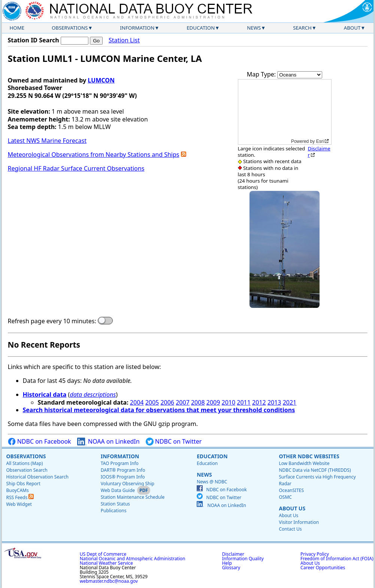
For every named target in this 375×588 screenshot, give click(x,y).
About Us (292, 508)
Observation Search (27, 470)
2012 (259, 402)
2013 (274, 402)
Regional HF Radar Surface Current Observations (76, 168)
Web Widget (19, 504)
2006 (167, 402)
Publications (114, 511)
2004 (137, 402)
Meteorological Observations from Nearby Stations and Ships (94, 154)
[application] (285, 112)
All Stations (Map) (25, 463)
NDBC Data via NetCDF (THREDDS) (315, 470)
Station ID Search (34, 40)
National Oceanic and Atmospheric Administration (133, 559)
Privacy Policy (315, 554)
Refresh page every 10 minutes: (52, 321)
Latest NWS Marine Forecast (47, 141)
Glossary (231, 568)
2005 (152, 402)
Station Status (115, 504)
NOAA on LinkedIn (108, 442)
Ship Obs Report (23, 484)
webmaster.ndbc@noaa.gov (109, 581)
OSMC (285, 497)
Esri (320, 141)
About (352, 28)
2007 (183, 402)
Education (201, 28)
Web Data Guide (118, 490)
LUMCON (101, 80)
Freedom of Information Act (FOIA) (337, 559)
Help (227, 563)
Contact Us (290, 529)
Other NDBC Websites (309, 456)
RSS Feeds (20, 497)
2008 (198, 402)
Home (17, 28)
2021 (290, 402)
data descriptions (93, 394)
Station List (124, 40)
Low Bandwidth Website (304, 463)
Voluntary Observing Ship (128, 484)
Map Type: (262, 74)
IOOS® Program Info (123, 477)
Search (302, 28)
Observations (70, 28)
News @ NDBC (212, 482)
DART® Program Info (123, 470)
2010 (229, 402)
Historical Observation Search (37, 477)
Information (137, 28)
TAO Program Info (120, 463)
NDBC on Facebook (40, 442)
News (254, 28)
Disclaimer (319, 152)
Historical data (45, 394)
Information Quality (243, 559)
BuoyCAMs (18, 490)
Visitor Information (299, 522)
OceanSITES (291, 490)
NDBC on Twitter (174, 442)
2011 (244, 402)
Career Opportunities (323, 568)
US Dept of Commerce (103, 554)
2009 (213, 402)
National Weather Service (106, 563)
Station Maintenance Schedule (133, 497)
